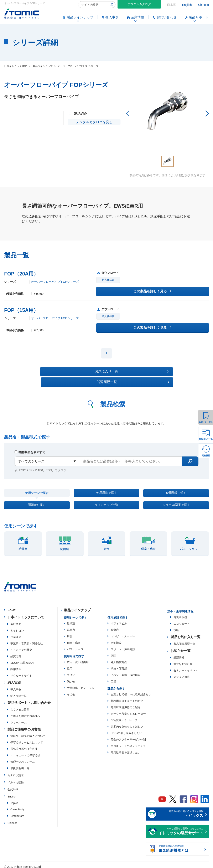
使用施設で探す (176, 484)
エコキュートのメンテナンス (128, 743)
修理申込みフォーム (23, 759)
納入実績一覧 (19, 693)
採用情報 (16, 666)
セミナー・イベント (186, 667)
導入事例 (16, 686)
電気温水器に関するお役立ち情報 (181, 811)
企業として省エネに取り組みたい (131, 691)
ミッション (17, 627)
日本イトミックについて (26, 614)
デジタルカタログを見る (93, 122)
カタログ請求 (16, 772)
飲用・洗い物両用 (78, 659)
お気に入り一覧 (206, 439)
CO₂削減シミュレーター (125, 717)
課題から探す (37, 500)
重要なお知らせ (183, 661)
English (187, 5)
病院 (113, 653)
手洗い (71, 672)
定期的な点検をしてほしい (127, 724)
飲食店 (115, 627)
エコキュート (182, 621)
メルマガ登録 (16, 779)
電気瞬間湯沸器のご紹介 (126, 704)
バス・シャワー (76, 646)
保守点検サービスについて (27, 739)
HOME (12, 607)
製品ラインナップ (77, 607)
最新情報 (179, 654)
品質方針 (16, 653)
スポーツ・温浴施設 (123, 646)
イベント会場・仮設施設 (126, 672)
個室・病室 (74, 640)
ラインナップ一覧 (106, 500)
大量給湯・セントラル (80, 685)
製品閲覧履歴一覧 (184, 641)
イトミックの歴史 (21, 647)
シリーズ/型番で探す (176, 500)
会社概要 (16, 621)
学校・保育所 (119, 665)
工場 (113, 678)
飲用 (70, 665)
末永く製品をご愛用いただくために (181, 828)
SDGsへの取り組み (22, 659)
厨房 (70, 633)
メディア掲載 (182, 674)
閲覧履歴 (206, 456)
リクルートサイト (21, 672)
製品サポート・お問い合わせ (29, 699)
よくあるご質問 (20, 706)
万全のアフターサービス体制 (128, 736)
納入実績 (14, 679)
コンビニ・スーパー (123, 633)
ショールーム (19, 719)
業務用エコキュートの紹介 (127, 698)
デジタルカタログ (139, 4)
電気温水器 (180, 614)
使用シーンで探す (37, 484)
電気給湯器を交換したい (126, 749)
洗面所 (71, 627)
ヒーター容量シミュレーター (128, 711)
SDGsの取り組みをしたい (126, 730)
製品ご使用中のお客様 (24, 726)
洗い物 (71, 678)
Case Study (17, 806)
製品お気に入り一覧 (186, 634)
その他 (71, 691)
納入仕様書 (108, 280)
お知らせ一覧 (181, 648)
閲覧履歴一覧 (143, 371)
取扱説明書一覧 (20, 765)
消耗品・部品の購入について (28, 733)
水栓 (176, 627)
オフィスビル (119, 620)
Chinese (204, 5)
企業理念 (16, 634)
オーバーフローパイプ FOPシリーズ (55, 282)
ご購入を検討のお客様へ (25, 713)
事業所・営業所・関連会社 (27, 640)
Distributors (17, 813)
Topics (14, 800)
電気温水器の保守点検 (24, 746)
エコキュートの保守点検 (25, 752)
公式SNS (13, 786)
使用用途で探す (106, 484)
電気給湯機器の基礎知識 (181, 846)
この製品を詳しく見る (152, 291)
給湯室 (71, 620)
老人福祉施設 (119, 659)
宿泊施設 (116, 640)
